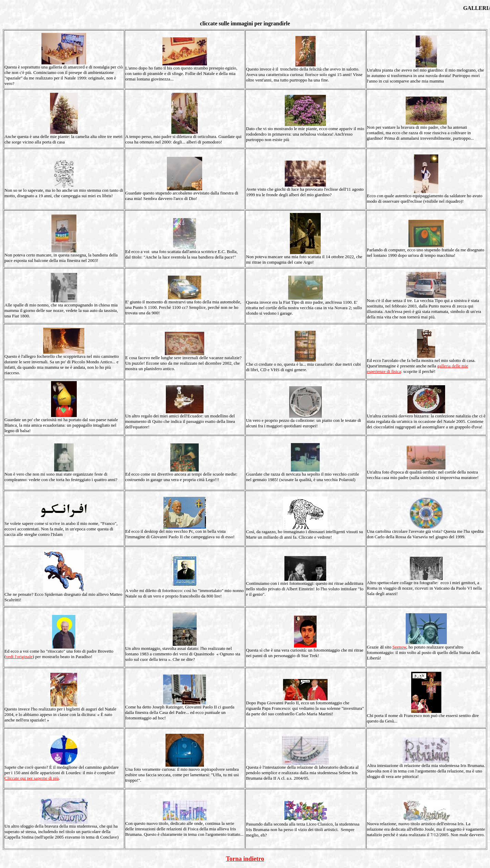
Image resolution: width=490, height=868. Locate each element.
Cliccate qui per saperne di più (32, 778)
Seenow (399, 647)
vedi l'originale (19, 657)
